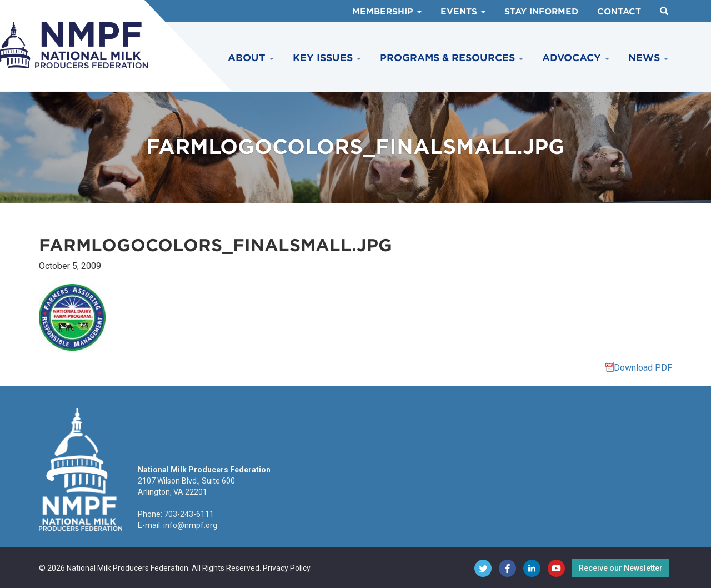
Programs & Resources (452, 58)
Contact (619, 12)
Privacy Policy (286, 568)
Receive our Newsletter (621, 568)
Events (463, 12)
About (251, 58)
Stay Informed (541, 12)
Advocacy (576, 58)
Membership (387, 12)
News (648, 58)
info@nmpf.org (190, 525)
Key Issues (327, 58)
